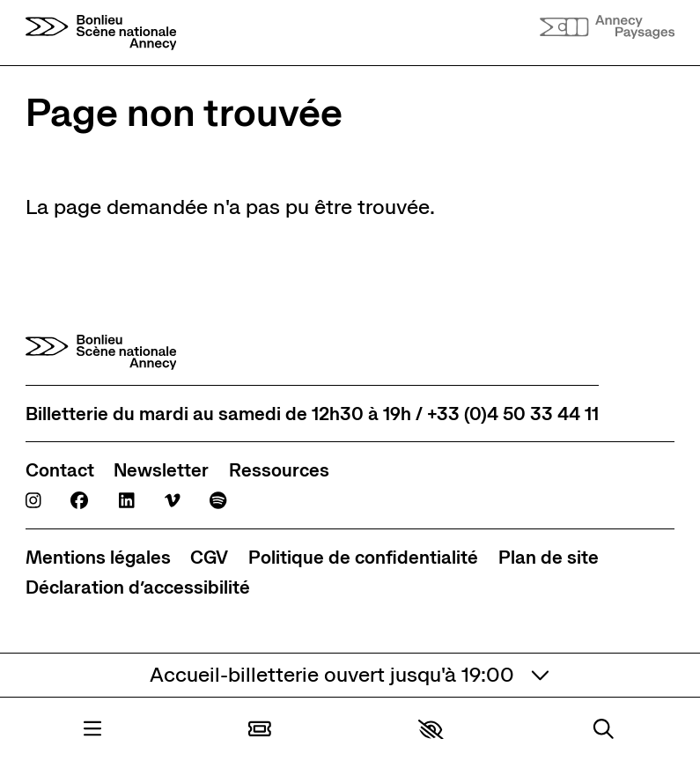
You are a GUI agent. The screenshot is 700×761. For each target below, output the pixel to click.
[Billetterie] (260, 729)
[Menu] (92, 729)
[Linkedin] (127, 501)
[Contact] (60, 470)
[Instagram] (33, 501)
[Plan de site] (549, 557)
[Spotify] (218, 501)
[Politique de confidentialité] (363, 557)
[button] (431, 730)
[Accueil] (101, 33)
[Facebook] (79, 501)
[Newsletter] (161, 470)
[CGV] (209, 557)
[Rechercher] (604, 729)
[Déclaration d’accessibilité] (138, 587)
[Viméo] (173, 501)
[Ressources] (279, 470)
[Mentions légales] (98, 557)
